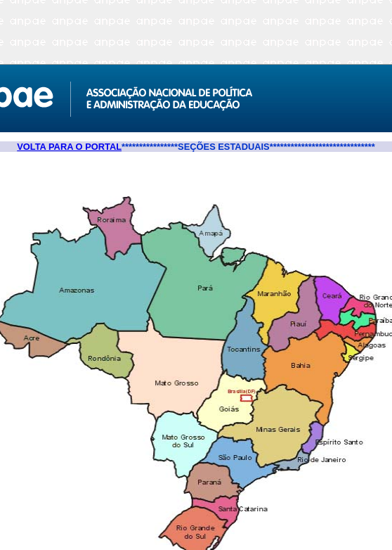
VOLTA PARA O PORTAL (69, 147)
